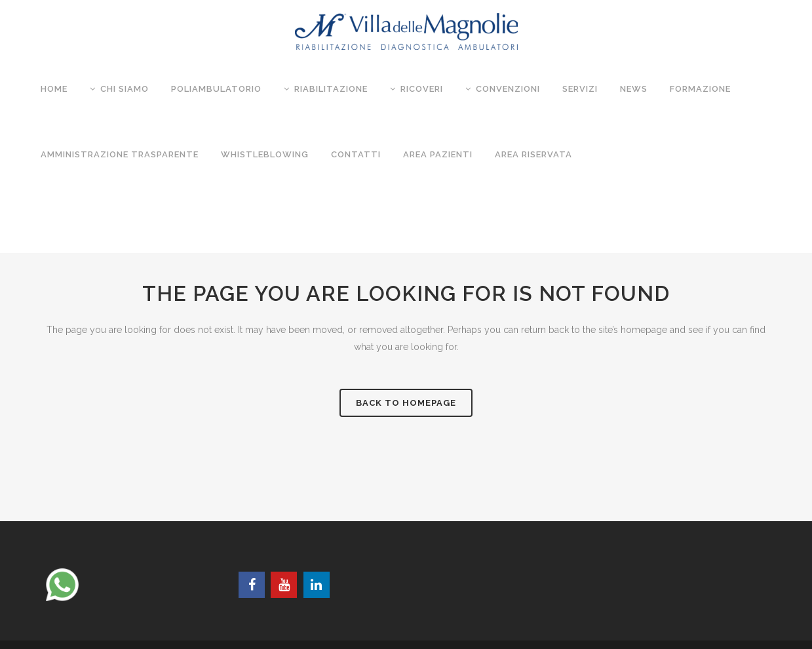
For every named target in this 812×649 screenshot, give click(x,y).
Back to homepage (406, 403)
